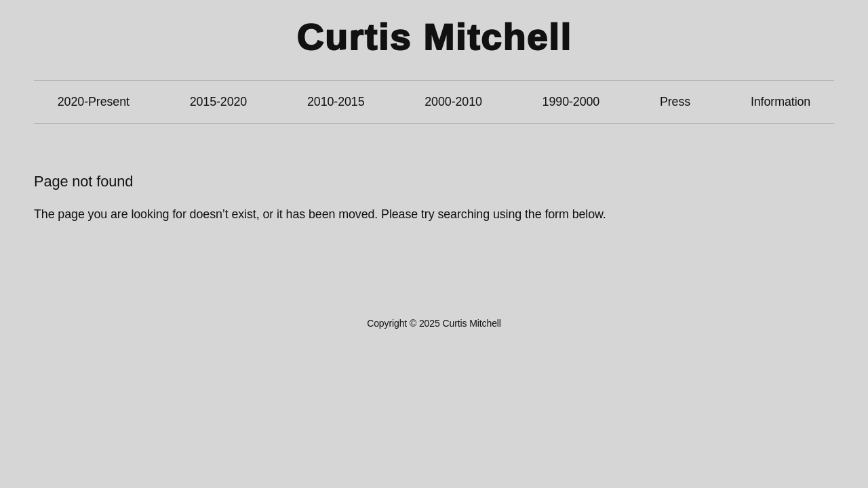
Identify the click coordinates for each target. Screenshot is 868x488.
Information (781, 102)
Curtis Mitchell (434, 38)
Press (675, 102)
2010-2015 (336, 102)
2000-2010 (453, 102)
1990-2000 (571, 102)
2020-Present (94, 102)
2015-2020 (219, 102)
